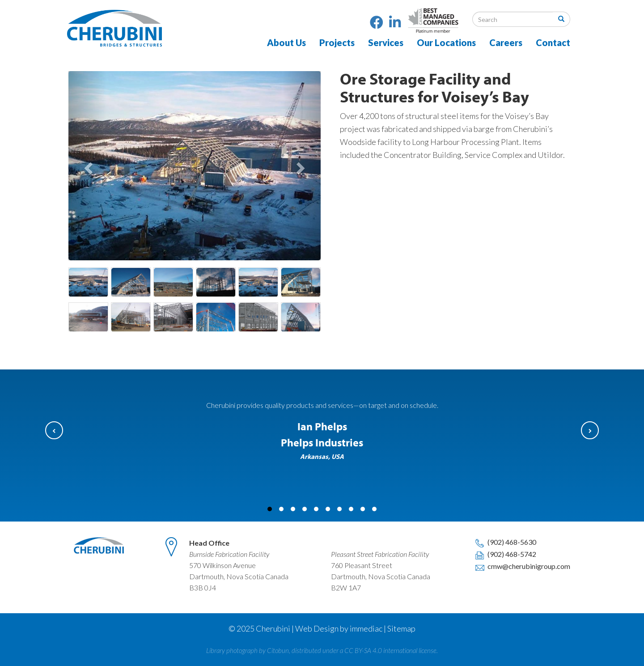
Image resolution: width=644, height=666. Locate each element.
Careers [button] (506, 42)
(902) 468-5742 (505, 554)
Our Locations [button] (446, 42)
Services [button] (386, 42)
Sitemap (401, 628)
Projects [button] (337, 42)
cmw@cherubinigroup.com (522, 566)
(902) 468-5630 (505, 542)
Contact (553, 42)
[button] (87, 166)
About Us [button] (286, 42)
